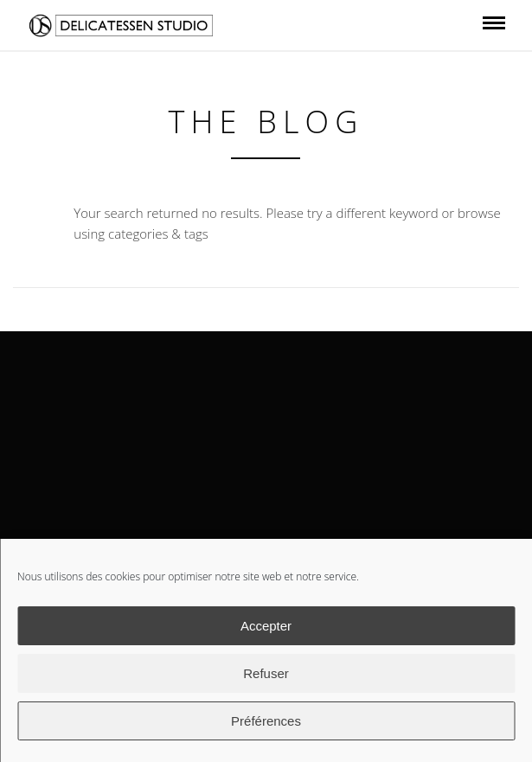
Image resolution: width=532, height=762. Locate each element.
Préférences (266, 721)
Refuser (266, 673)
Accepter (266, 626)
